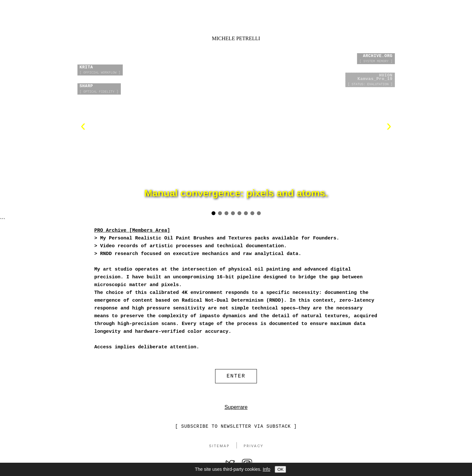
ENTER (236, 377)
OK (280, 469)
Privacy (253, 447)
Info (266, 469)
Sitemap (219, 447)
